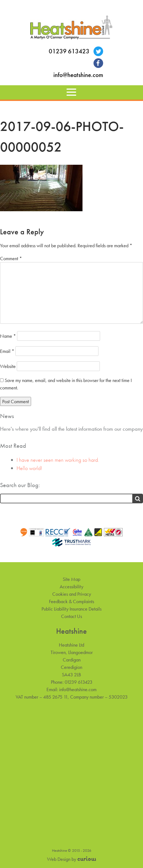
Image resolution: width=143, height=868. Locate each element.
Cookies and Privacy (72, 594)
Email (7, 351)
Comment (11, 258)
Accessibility (71, 587)
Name (8, 336)
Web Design (59, 859)
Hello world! (29, 468)
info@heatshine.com (78, 75)
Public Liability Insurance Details (71, 609)
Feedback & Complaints (71, 601)
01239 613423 (69, 51)
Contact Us (71, 616)
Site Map (71, 579)
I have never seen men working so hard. (58, 460)
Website (8, 366)
